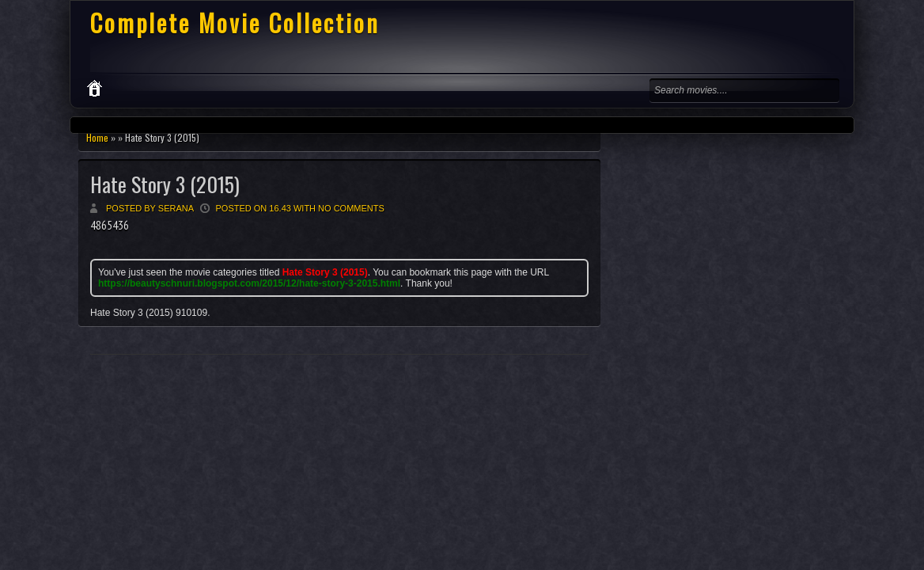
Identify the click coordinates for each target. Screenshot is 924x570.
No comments (351, 208)
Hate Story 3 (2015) (165, 184)
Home (97, 137)
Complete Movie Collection (235, 23)
